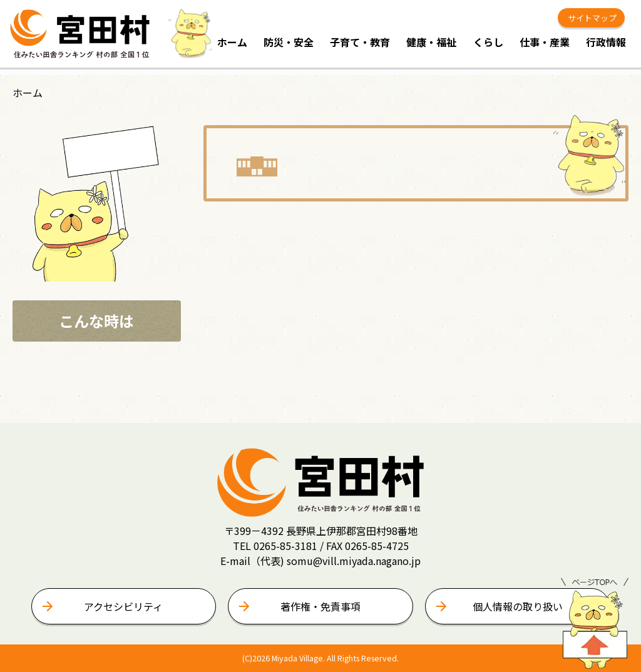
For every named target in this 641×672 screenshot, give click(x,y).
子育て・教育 (360, 42)
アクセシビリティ (123, 606)
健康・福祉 (431, 42)
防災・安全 (289, 42)
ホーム (232, 42)
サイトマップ (591, 18)
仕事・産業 (545, 42)
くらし (488, 42)
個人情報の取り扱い (518, 606)
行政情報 (606, 42)
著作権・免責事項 (320, 606)
